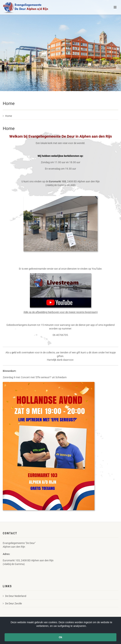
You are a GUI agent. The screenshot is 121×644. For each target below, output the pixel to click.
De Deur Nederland (14, 596)
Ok (61, 637)
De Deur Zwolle (12, 603)
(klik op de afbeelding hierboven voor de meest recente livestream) (61, 312)
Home (7, 116)
